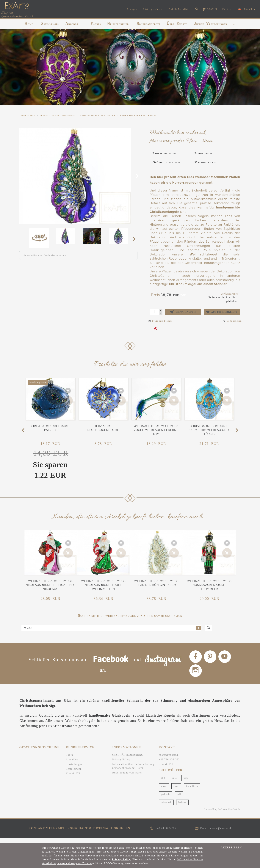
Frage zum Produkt (160, 321)
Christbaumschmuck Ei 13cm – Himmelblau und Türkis (209, 430)
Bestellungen (74, 774)
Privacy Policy (121, 765)
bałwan (182, 807)
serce (164, 791)
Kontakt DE (73, 779)
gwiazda (165, 799)
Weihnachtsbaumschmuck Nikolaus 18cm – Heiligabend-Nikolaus (50, 585)
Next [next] (135, 239)
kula (174, 783)
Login (69, 760)
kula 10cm (192, 791)
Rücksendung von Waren (127, 778)
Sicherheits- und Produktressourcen (44, 255)
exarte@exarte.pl (169, 760)
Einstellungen (74, 769)
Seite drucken (232, 321)
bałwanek (166, 807)
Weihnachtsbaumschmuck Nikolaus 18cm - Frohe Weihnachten (103, 585)
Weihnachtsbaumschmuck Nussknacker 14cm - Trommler (209, 585)
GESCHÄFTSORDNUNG (128, 760)
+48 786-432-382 (169, 765)
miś (179, 799)
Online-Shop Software (216, 814)
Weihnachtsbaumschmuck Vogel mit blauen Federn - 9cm (156, 430)
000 (163, 783)
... (234, 24)
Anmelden (72, 765)
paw (186, 783)
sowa (176, 791)
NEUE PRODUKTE (118, 23)
